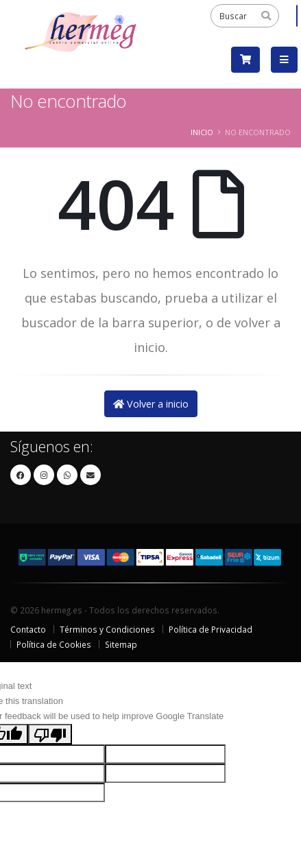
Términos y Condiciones (107, 629)
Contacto (28, 629)
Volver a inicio (151, 404)
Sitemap (121, 644)
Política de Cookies (54, 644)
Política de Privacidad (210, 629)
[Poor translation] (50, 734)
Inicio (202, 132)
